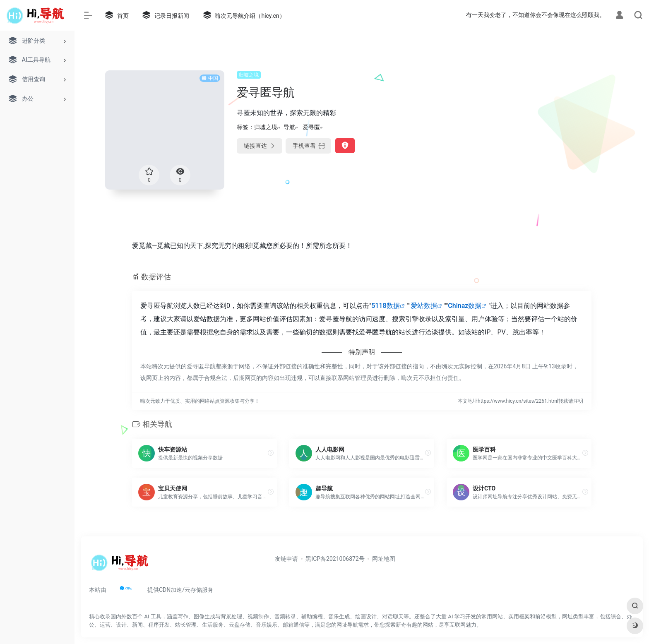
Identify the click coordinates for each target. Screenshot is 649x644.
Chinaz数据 (465, 306)
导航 (289, 127)
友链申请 (286, 559)
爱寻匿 (311, 127)
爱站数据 (424, 306)
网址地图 (384, 559)
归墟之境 (249, 75)
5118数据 (385, 306)
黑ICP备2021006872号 (335, 559)
